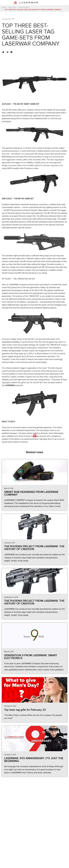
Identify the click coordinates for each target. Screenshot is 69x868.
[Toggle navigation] (54, 3)
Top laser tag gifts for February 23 (25, 710)
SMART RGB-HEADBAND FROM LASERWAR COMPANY (31, 493)
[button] (3, 52)
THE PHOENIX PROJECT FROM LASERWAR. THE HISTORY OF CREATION (34, 548)
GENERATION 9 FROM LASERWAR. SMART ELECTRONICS (31, 657)
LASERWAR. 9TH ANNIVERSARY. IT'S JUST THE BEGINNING (34, 760)
